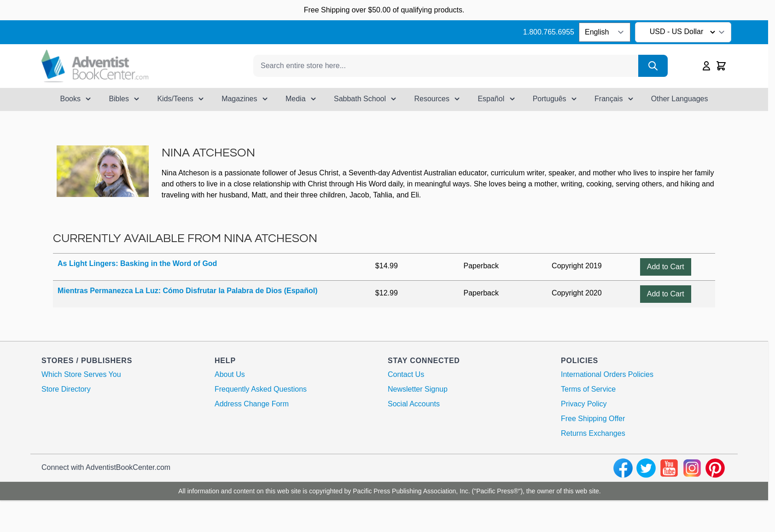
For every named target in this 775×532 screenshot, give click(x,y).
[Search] (653, 66)
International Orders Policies (607, 374)
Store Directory (66, 389)
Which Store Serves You (81, 374)
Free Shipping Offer (593, 419)
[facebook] (623, 468)
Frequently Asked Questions (261, 389)
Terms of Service (588, 389)
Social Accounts (414, 404)
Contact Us (406, 374)
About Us (230, 374)
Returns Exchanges (593, 433)
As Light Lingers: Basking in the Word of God (137, 263)
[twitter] (646, 468)
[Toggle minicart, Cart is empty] (721, 66)
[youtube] (669, 468)
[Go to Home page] (95, 66)
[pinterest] (715, 468)
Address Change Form (252, 404)
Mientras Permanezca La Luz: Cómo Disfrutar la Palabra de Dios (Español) (188, 291)
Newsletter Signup (418, 389)
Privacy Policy (584, 404)
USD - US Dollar (684, 32)
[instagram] (692, 468)
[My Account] (706, 66)
